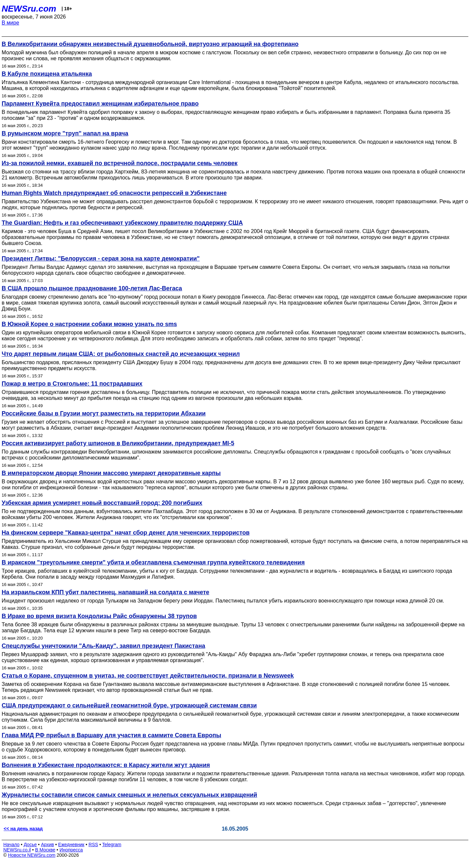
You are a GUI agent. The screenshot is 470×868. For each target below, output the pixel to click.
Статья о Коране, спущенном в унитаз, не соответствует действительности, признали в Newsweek (148, 676)
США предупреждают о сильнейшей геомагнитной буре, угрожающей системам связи (129, 705)
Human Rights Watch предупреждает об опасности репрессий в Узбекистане (114, 193)
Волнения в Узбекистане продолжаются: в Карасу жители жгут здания (106, 765)
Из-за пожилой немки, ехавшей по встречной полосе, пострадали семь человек (120, 163)
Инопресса (71, 850)
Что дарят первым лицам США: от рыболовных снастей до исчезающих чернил (121, 354)
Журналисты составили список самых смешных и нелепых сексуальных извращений (129, 795)
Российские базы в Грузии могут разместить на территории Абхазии (104, 413)
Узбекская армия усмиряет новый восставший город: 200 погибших (102, 503)
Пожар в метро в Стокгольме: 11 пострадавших (72, 384)
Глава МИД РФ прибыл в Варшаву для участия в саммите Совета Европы (111, 735)
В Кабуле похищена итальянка (47, 74)
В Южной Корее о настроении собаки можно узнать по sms (89, 324)
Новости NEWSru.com (32, 855)
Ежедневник (71, 844)
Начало (11, 844)
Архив (48, 844)
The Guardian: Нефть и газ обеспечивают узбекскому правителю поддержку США (122, 223)
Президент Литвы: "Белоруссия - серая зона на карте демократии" (101, 259)
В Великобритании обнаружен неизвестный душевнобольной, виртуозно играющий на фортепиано (150, 44)
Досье (30, 844)
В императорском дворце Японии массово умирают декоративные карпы (111, 473)
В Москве (45, 850)
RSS (93, 844)
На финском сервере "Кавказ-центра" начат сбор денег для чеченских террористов (126, 533)
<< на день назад (23, 829)
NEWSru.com (29, 9)
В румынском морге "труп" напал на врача (65, 133)
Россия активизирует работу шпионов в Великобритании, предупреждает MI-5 (118, 443)
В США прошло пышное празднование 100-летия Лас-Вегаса (92, 288)
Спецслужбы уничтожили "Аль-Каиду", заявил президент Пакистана (104, 646)
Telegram (112, 844)
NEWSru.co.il (17, 850)
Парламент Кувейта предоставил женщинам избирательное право (100, 104)
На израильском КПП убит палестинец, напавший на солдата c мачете (105, 592)
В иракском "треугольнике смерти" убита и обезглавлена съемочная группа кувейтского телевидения (153, 562)
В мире (10, 23)
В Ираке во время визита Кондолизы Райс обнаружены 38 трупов (99, 616)
